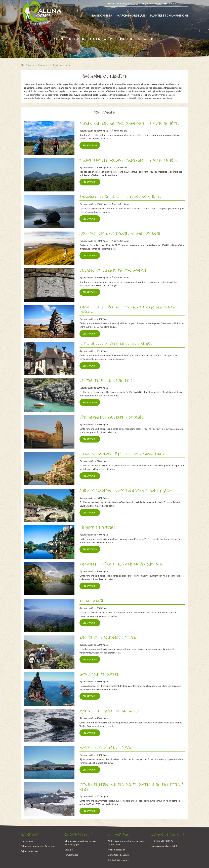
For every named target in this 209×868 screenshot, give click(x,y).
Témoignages (71, 854)
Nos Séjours (30, 835)
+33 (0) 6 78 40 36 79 (150, 3)
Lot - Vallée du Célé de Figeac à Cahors (116, 344)
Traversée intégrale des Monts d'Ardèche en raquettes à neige (131, 787)
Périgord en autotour (98, 527)
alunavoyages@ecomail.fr (165, 846)
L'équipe (69, 849)
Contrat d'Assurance (119, 860)
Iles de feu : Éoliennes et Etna (108, 638)
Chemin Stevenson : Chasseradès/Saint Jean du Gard (125, 491)
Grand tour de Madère (99, 674)
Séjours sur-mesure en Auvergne (38, 846)
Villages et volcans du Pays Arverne (113, 270)
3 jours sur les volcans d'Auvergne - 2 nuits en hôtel (130, 160)
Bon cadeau (27, 841)
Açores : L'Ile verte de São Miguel (110, 711)
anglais (186, 4)
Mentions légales (117, 849)
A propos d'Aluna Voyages (118, 3)
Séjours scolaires (30, 851)
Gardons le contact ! (168, 835)
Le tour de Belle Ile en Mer (106, 381)
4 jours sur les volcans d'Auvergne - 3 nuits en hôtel (130, 123)
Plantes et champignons (169, 15)
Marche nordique (131, 15)
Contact (172, 3)
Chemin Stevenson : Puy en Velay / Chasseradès (122, 454)
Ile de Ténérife (93, 601)
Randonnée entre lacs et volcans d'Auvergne (120, 197)
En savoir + (90, 145)
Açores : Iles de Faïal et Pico (105, 748)
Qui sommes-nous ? (78, 835)
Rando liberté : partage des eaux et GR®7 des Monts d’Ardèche (127, 309)
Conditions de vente (118, 854)
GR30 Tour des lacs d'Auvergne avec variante (120, 234)
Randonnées (102, 15)
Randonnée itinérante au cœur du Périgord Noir (121, 564)
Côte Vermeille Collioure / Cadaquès (112, 417)
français (182, 4)
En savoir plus (119, 835)
